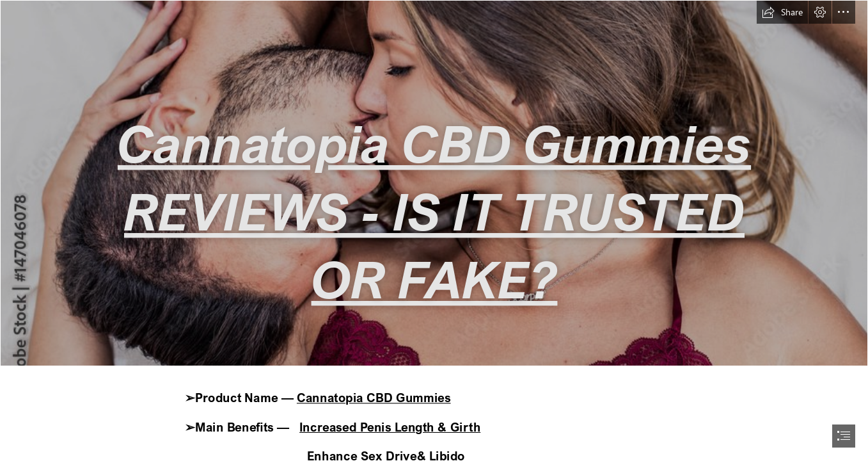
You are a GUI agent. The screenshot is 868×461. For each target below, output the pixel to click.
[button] (782, 12)
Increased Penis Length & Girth (390, 427)
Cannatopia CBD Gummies (374, 398)
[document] (434, 230)
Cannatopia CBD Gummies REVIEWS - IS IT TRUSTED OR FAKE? (434, 211)
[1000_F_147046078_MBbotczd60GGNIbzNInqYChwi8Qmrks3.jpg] (434, 183)
